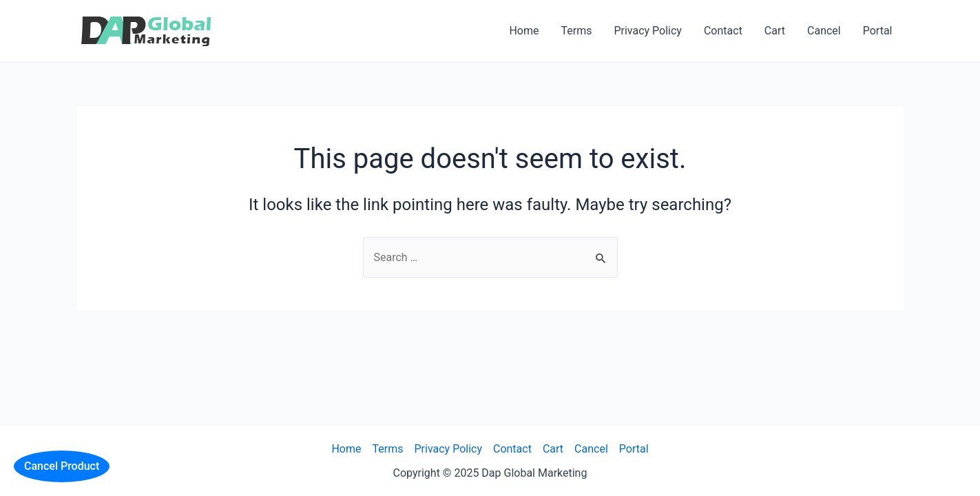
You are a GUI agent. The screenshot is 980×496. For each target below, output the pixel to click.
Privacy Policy (648, 31)
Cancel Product (62, 466)
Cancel (824, 31)
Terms (576, 31)
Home (524, 31)
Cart (775, 31)
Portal (878, 31)
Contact (723, 31)
